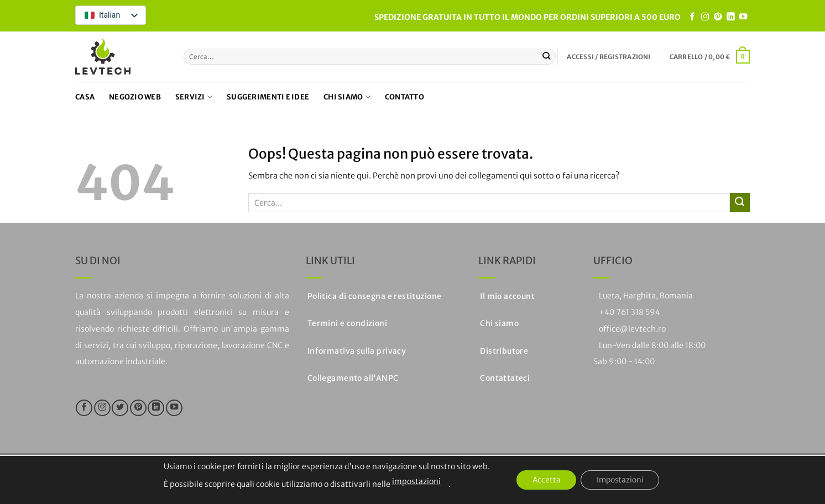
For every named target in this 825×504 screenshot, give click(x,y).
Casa (85, 97)
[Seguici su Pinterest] (718, 17)
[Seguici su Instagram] (705, 17)
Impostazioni (621, 480)
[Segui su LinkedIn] (730, 17)
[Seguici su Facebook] (692, 17)
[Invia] (547, 56)
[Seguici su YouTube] (743, 17)
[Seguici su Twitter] (120, 408)
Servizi (194, 97)
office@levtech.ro (632, 329)
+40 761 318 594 (630, 312)
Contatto (404, 97)
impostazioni (414, 481)
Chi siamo (347, 97)
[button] (609, 57)
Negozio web (135, 97)
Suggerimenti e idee (268, 97)
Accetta (545, 480)
